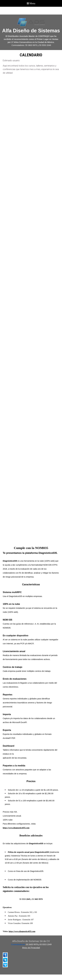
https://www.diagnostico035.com (22, 931)
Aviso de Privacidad (31, 948)
